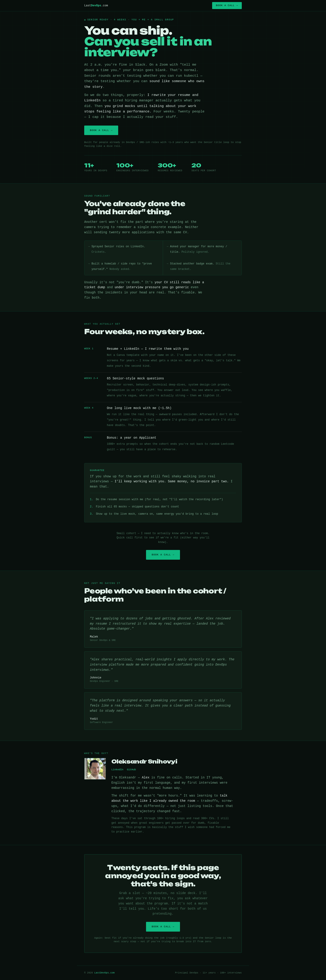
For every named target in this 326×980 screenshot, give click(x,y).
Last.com (96, 6)
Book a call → (227, 5)
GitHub (132, 770)
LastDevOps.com (105, 973)
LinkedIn (117, 770)
